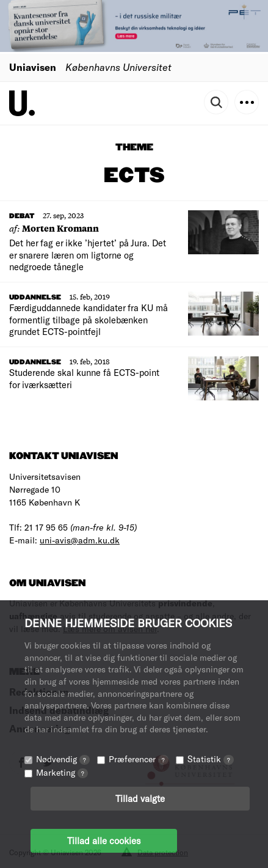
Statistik (211, 759)
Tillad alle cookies (104, 840)
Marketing (62, 772)
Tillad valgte (140, 798)
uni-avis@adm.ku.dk (80, 540)
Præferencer (139, 759)
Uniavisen (33, 67)
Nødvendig (63, 759)
